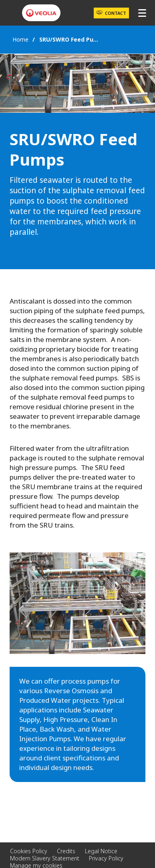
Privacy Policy (106, 858)
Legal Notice (101, 851)
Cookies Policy (29, 851)
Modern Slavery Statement (45, 858)
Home (20, 39)
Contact (116, 13)
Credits (66, 851)
